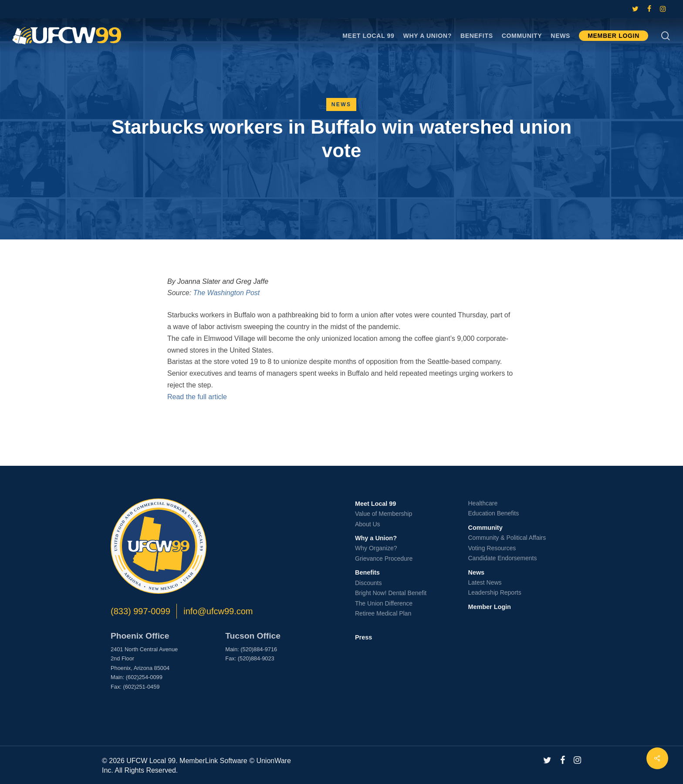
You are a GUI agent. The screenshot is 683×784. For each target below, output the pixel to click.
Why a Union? (376, 538)
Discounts (368, 583)
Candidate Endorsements (503, 558)
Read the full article (197, 397)
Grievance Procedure (384, 559)
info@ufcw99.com (218, 611)
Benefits (367, 572)
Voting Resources (492, 548)
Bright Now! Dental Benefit (391, 593)
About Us (368, 524)
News (341, 104)
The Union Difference (384, 603)
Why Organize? (376, 548)
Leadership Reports (495, 592)
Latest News (485, 582)
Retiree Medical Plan (383, 613)
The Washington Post (227, 293)
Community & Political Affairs (507, 538)
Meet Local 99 (375, 504)
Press (363, 637)
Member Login (490, 607)
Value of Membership (384, 514)
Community (485, 528)
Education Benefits (494, 513)
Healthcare (483, 503)
